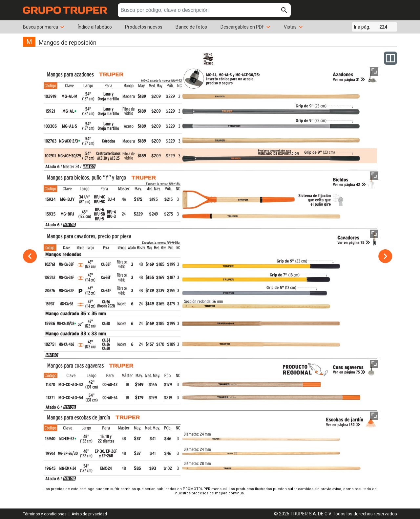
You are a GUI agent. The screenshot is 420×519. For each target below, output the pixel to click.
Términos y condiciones (45, 514)
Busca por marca (44, 27)
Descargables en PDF (246, 27)
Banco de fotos (191, 27)
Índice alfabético (95, 27)
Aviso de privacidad (89, 514)
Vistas (294, 27)
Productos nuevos (144, 27)
